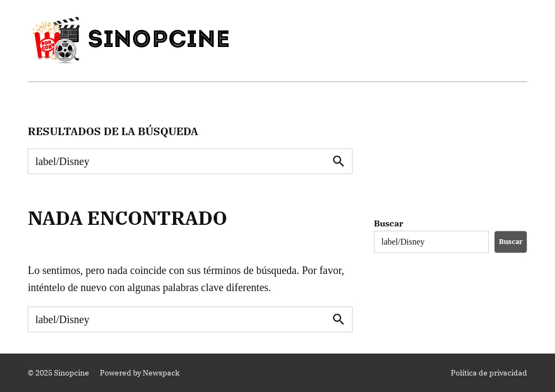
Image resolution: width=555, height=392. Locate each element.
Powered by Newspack (140, 373)
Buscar (389, 223)
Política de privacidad (489, 373)
